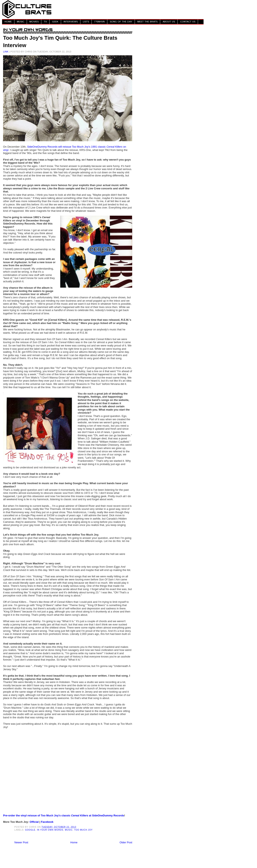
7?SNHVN (99, 22)
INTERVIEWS (71, 22)
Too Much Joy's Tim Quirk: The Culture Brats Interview (60, 42)
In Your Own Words (50, 830)
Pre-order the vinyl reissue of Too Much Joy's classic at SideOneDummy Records (64, 815)
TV (45, 22)
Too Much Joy (83, 830)
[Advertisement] (129, 9)
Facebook (47, 822)
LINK (6, 52)
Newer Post (21, 842)
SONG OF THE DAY (121, 22)
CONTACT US (188, 22)
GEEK (55, 22)
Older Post (126, 842)
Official (34, 822)
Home (74, 842)
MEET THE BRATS (147, 22)
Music (69, 830)
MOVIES (34, 22)
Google (30, 830)
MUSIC (21, 22)
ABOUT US (169, 22)
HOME (8, 22)
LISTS (86, 22)
